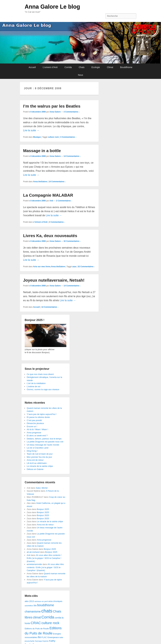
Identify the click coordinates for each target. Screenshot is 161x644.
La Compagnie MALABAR (48, 195)
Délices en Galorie (35, 469)
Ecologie (96, 67)
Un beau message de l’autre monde (43, 445)
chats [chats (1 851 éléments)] (47, 611)
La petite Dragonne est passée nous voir (45, 442)
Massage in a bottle (42, 151)
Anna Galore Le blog (52, 7)
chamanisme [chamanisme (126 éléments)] (33, 612)
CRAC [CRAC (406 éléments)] (36, 623)
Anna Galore (55, 112)
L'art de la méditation (36, 383)
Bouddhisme (126, 67)
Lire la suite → (31, 130)
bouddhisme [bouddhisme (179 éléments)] (46, 605)
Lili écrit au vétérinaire (37, 463)
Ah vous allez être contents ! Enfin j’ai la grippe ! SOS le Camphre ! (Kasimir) (44, 558)
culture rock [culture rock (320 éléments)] (50, 623)
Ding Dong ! (32, 451)
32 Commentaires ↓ (72, 241)
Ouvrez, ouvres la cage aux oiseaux (43, 389)
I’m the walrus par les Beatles (52, 106)
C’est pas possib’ (34, 420)
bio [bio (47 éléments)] (35, 605)
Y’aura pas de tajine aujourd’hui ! (42, 414)
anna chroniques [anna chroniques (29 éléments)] (55, 601)
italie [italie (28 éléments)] (61, 637)
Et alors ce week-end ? (37, 436)
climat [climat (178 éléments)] (37, 617)
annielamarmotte (34, 564)
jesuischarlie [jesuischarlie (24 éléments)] (30, 641)
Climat (110, 67)
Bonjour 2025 (43, 509)
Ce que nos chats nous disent (40, 374)
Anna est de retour (35, 460)
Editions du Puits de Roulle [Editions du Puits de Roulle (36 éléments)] (37, 629)
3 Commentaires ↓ (72, 112)
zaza (74, 267)
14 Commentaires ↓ (72, 156)
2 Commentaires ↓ (64, 201)
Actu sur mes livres (42, 267)
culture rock (53, 137)
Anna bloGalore (40, 182)
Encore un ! (32, 426)
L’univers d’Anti (50, 67)
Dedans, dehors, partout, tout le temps (44, 439)
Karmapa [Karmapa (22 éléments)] (38, 641)
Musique (37, 137)
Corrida (68, 67)
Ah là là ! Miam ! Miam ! (37, 429)
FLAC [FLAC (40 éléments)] (44, 637)
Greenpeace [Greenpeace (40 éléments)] (53, 637)
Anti (51, 201)
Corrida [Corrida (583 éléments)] (48, 617)
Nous (81, 75)
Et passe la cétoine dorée (38, 417)
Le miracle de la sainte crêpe (40, 466)
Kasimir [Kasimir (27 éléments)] (46, 641)
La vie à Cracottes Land (37, 448)
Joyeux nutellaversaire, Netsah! (54, 280)
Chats (82, 67)
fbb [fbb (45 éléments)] (39, 637)
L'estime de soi (33, 386)
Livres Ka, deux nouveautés (50, 236)
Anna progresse (34, 433)
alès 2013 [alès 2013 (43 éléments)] (29, 601)
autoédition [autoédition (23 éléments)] (29, 606)
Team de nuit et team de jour (40, 454)
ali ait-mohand (33, 552)
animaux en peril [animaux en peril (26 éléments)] (41, 601)
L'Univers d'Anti (40, 222)
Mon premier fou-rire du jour (39, 457)
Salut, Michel (42, 488)
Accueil (32, 67)
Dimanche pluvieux (35, 423)
